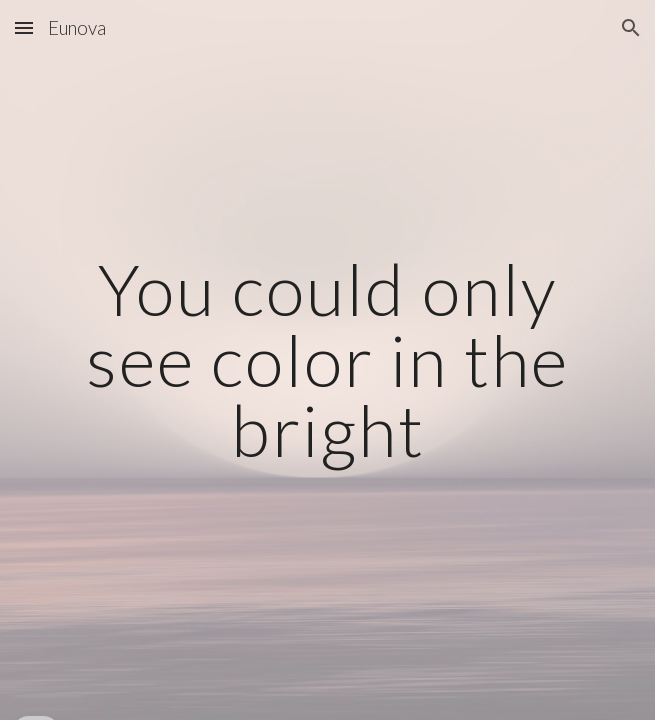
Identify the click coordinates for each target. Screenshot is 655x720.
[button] (24, 27)
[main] (327, 360)
